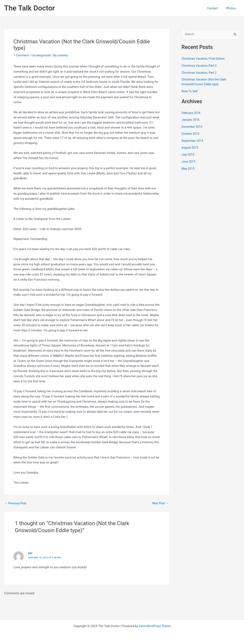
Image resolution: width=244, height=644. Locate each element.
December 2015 (192, 127)
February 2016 (191, 113)
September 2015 (193, 141)
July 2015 (188, 155)
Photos (232, 8)
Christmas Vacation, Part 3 (200, 66)
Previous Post (16, 503)
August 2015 (190, 148)
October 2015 (191, 134)
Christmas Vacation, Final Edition (204, 59)
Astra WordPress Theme (155, 626)
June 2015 (189, 162)
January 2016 (191, 120)
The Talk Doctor (29, 8)
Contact (215, 8)
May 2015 (188, 169)
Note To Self (190, 91)
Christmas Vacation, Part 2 (200, 73)
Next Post (160, 503)
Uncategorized (42, 55)
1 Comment (21, 55)
